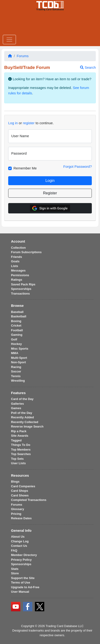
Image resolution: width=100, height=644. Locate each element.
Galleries (17, 404)
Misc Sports (20, 349)
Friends (17, 257)
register (29, 123)
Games (16, 408)
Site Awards (20, 436)
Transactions (20, 294)
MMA (15, 353)
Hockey (16, 344)
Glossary (18, 509)
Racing (16, 367)
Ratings (17, 280)
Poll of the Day (22, 413)
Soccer (16, 371)
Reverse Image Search (27, 426)
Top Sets (17, 459)
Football (17, 330)
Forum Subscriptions (26, 252)
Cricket (16, 326)
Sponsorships (21, 289)
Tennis (16, 376)
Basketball (19, 316)
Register (50, 193)
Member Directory (24, 555)
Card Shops (20, 491)
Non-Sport (19, 362)
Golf (14, 339)
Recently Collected (25, 422)
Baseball (17, 312)
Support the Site (23, 578)
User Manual (20, 592)
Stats (15, 569)
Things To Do (21, 445)
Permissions (20, 275)
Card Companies (23, 486)
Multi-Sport (19, 358)
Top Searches (21, 454)
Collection (18, 248)
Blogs (15, 482)
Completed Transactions (29, 500)
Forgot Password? (78, 166)
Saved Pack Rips (23, 284)
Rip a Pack (19, 431)
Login (50, 181)
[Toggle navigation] (9, 40)
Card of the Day (22, 399)
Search (88, 67)
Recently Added (22, 417)
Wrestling (18, 381)
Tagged (16, 440)
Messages (18, 270)
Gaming (17, 335)
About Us (18, 537)
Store (15, 573)
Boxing (16, 321)
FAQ (14, 550)
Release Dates (21, 518)
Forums (23, 56)
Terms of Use (20, 582)
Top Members (21, 450)
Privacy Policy (21, 560)
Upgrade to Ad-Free (25, 587)
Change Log (20, 541)
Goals (15, 261)
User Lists (18, 463)
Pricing (16, 514)
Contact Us (19, 546)
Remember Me (25, 168)
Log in (13, 123)
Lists (15, 266)
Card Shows (20, 495)
